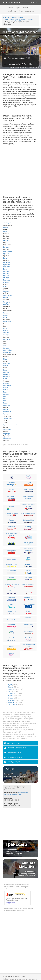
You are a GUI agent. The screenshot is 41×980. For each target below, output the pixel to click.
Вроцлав (6, 276)
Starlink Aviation (11, 559)
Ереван (6, 298)
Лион (5, 346)
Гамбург (6, 278)
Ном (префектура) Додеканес (16, 20)
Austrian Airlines (11, 527)
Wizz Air (28, 476)
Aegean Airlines (28, 489)
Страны (18, 8)
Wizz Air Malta (28, 638)
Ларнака (6, 333)
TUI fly (28, 535)
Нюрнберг (7, 377)
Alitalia (11, 631)
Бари (5, 232)
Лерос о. (11, 696)
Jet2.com (12, 489)
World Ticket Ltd (11, 620)
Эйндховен (7, 438)
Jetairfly (28, 611)
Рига (5, 399)
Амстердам (7, 223)
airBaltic (12, 542)
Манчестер (7, 352)
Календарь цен (13, 743)
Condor (28, 571)
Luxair (12, 604)
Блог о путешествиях (26, 11)
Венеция (6, 271)
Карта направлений (15, 748)
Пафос (6, 390)
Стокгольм (7, 412)
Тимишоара (7, 418)
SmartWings (11, 483)
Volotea (28, 591)
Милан (6, 359)
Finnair (12, 591)
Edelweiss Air (28, 598)
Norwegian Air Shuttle (11, 513)
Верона (6, 273)
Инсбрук (6, 304)
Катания (6, 313)
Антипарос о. (12, 700)
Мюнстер (7, 363)
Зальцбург (7, 302)
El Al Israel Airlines (28, 520)
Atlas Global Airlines (28, 584)
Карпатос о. (12, 689)
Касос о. (11, 698)
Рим (5, 401)
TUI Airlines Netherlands (11, 584)
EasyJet (28, 483)
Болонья (6, 247)
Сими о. (10, 687)
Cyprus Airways (28, 542)
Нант (5, 370)
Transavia (11, 507)
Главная (11, 8)
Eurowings (28, 527)
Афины (6, 227)
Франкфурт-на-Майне (11, 425)
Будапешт (7, 262)
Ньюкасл (6, 374)
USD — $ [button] (34, 3)
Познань (6, 394)
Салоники (7, 405)
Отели (25, 8)
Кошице (6, 328)
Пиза (5, 392)
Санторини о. (12, 705)
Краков (6, 330)
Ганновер (7, 280)
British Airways (28, 625)
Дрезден (6, 291)
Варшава (7, 267)
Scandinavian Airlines (28, 604)
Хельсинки (7, 429)
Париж (6, 388)
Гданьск (6, 282)
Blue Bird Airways (11, 564)
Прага (5, 396)
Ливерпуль (7, 339)
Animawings (12, 625)
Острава (6, 383)
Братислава (7, 251)
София (6, 410)
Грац (5, 287)
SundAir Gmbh (12, 571)
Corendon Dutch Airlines (28, 513)
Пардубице (7, 385)
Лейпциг (6, 335)
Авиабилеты (12, 11)
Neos (11, 476)
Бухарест (7, 265)
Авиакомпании (13, 757)
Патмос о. (11, 702)
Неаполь (6, 372)
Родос (30, 20)
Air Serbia (12, 638)
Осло (5, 379)
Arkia (28, 557)
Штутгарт (7, 434)
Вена (5, 269)
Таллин (6, 414)
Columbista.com (12, 3)
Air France (28, 618)
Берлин (6, 240)
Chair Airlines (12, 598)
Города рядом (13, 762)
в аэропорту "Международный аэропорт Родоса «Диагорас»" (20, 869)
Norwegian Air (12, 551)
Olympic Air (28, 564)
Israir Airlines (28, 578)
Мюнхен (6, 366)
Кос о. (10, 691)
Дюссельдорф (8, 295)
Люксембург (8, 350)
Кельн (5, 317)
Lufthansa (12, 647)
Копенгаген (7, 322)
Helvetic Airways (28, 631)
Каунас (6, 315)
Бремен (6, 254)
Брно (5, 258)
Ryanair (11, 520)
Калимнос (11, 694)
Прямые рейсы (13, 752)
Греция (21, 17)
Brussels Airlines (11, 611)
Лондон (6, 348)
